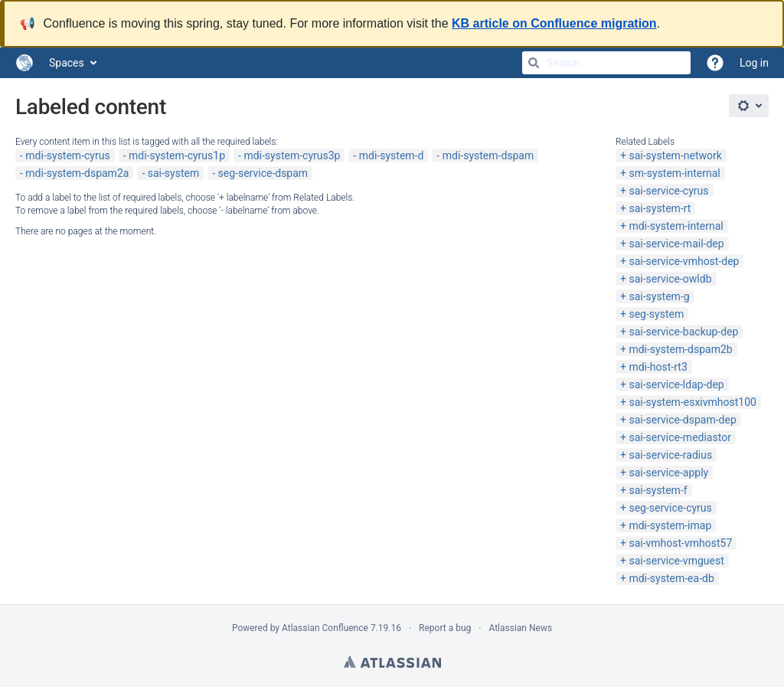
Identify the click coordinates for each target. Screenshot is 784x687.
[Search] (534, 63)
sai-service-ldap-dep (676, 384)
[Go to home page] (24, 63)
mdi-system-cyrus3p (292, 155)
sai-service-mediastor (679, 437)
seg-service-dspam (263, 173)
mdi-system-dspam (488, 155)
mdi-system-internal (676, 226)
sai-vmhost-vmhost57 (680, 543)
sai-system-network (675, 155)
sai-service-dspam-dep (682, 420)
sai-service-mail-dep (676, 244)
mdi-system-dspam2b (680, 349)
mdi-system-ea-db (671, 578)
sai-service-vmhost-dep (684, 261)
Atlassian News (520, 628)
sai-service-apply (668, 473)
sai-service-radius (670, 455)
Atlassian (392, 662)
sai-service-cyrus (668, 191)
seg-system (656, 314)
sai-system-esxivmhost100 (693, 402)
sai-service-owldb (670, 279)
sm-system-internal (674, 173)
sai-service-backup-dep (683, 332)
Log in (754, 63)
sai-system (173, 173)
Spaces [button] (67, 63)
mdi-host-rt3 (658, 367)
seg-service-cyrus (670, 508)
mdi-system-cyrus (67, 155)
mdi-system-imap (670, 525)
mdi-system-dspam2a (77, 173)
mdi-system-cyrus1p (177, 155)
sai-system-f (658, 490)
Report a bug (445, 628)
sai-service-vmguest (676, 561)
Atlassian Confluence (325, 628)
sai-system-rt (660, 208)
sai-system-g (659, 296)
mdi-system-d (392, 155)
